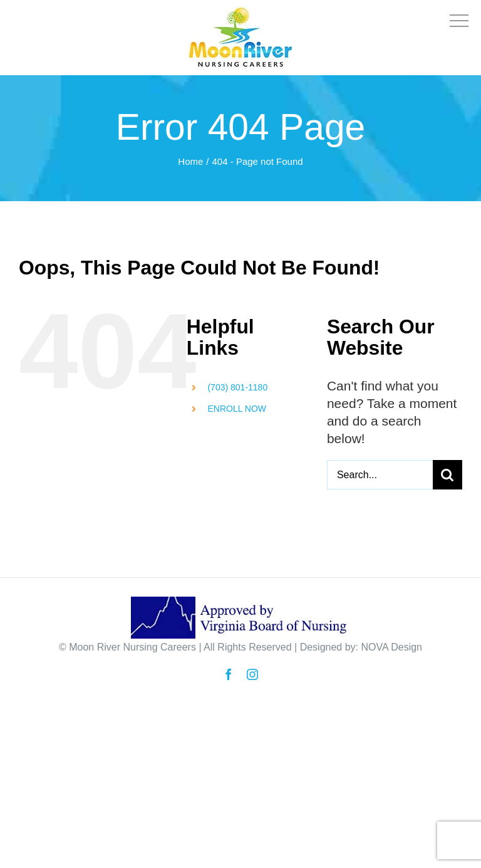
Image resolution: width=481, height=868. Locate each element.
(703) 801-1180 (237, 387)
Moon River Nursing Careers (132, 647)
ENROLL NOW (237, 409)
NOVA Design (391, 647)
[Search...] (380, 475)
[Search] (447, 475)
